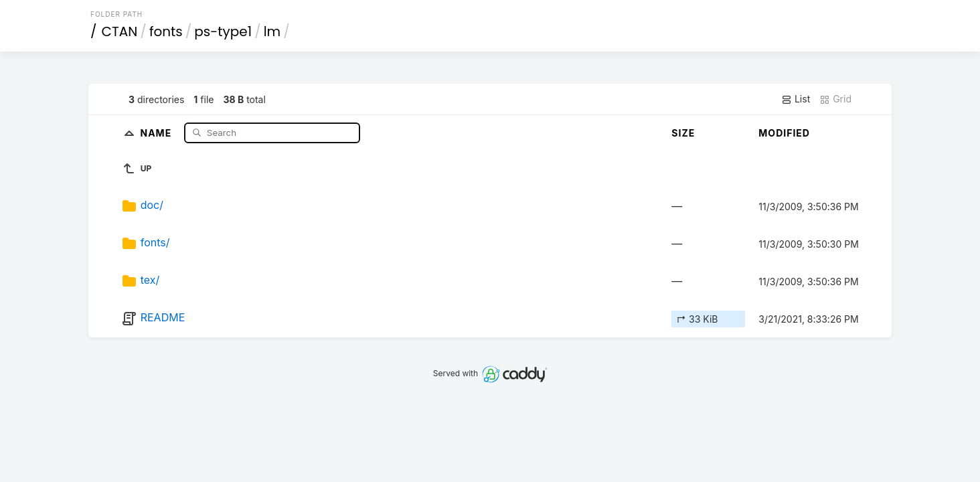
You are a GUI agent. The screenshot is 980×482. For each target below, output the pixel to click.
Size (683, 133)
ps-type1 (223, 31)
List (796, 99)
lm (272, 31)
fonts (166, 31)
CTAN (120, 31)
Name (158, 132)
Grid (835, 99)
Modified (784, 133)
